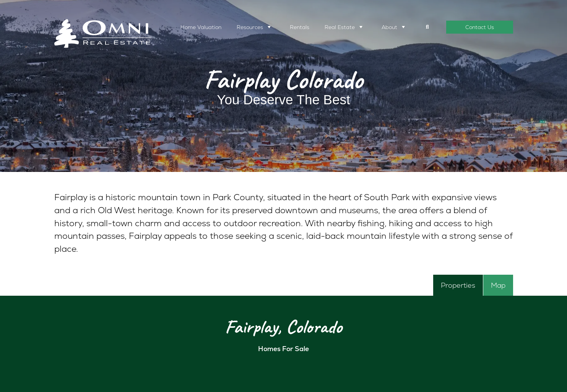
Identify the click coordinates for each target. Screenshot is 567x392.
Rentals (300, 27)
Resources (250, 27)
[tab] (458, 285)
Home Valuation (201, 27)
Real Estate (340, 27)
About (389, 27)
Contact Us (480, 27)
